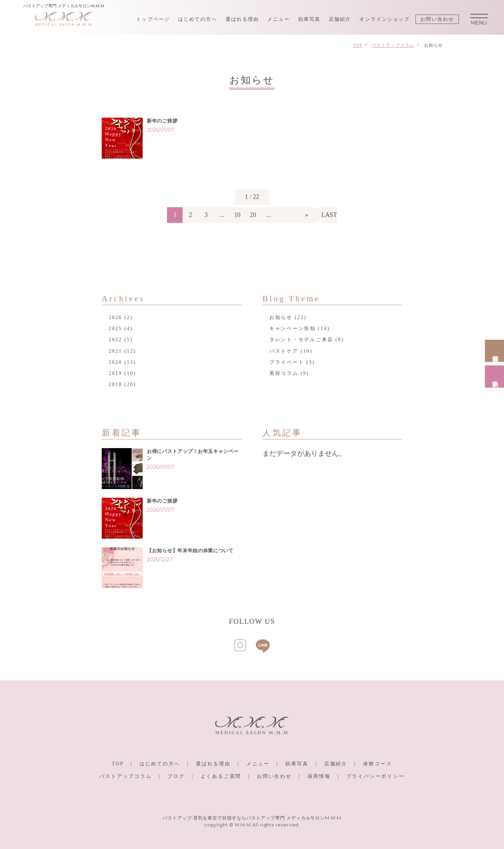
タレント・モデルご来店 (301, 340)
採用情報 (319, 776)
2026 (115, 317)
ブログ (176, 776)
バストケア (284, 351)
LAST (329, 215)
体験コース (378, 764)
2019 (115, 373)
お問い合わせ (437, 19)
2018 (115, 384)
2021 (115, 351)
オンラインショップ (384, 19)
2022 (115, 340)
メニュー (278, 19)
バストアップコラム (125, 776)
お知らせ (281, 317)
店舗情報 (495, 351)
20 (253, 215)
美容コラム (284, 373)
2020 (115, 362)
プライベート (287, 362)
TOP (118, 764)
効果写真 (309, 19)
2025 (115, 329)
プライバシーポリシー (376, 776)
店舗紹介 (340, 19)
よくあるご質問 (221, 776)
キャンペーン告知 (293, 329)
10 (237, 215)
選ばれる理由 (242, 19)
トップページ (153, 19)
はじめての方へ (198, 19)
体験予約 (495, 376)
